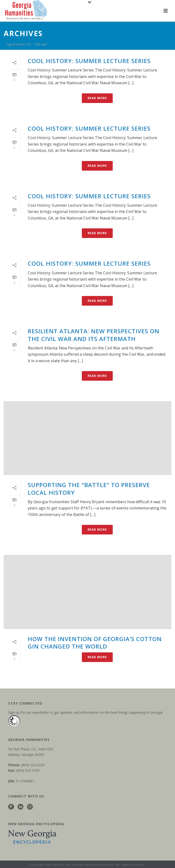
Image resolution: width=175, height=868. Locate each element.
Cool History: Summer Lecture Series (89, 61)
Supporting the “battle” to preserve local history (89, 489)
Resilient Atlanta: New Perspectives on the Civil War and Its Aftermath (94, 335)
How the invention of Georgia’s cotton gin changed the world (95, 643)
